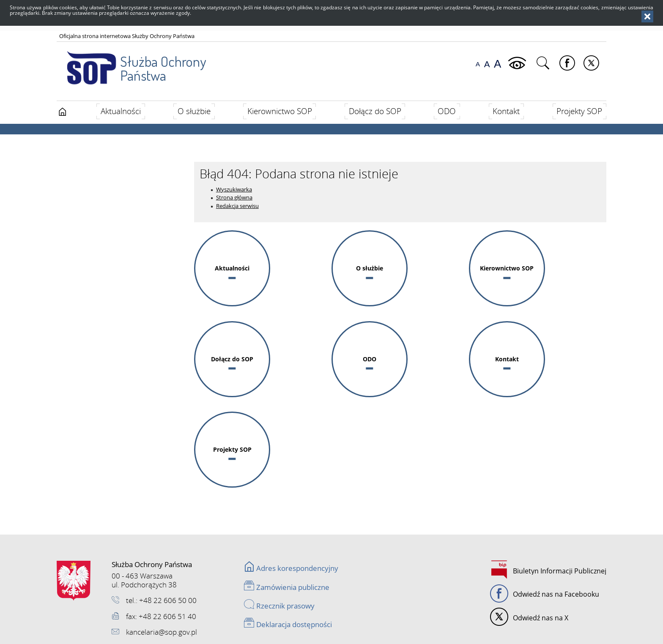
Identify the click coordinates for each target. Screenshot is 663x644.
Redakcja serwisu (237, 206)
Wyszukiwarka (234, 189)
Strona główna (234, 197)
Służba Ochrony (131, 63)
